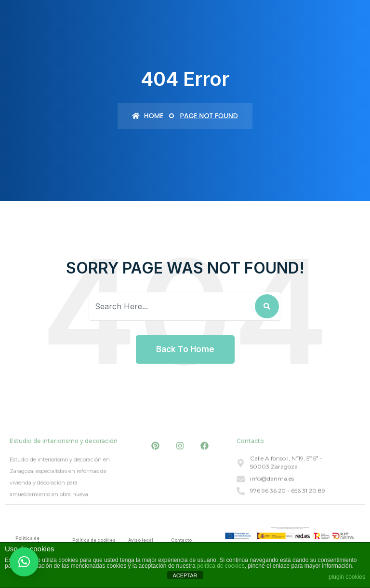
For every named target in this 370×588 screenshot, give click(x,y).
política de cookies (221, 566)
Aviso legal (141, 540)
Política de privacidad (27, 540)
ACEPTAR (185, 575)
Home (148, 116)
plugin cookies (347, 577)
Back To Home (185, 349)
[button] (24, 562)
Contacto (181, 540)
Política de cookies (94, 540)
